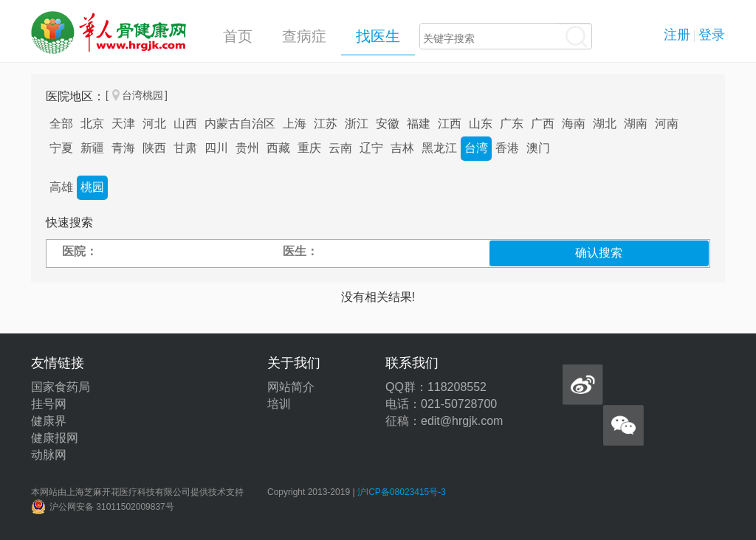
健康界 (49, 421)
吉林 (402, 148)
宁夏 (61, 148)
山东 (481, 124)
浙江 (357, 124)
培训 (279, 404)
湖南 (636, 124)
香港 (507, 148)
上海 (295, 124)
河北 (154, 124)
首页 (238, 36)
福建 (419, 124)
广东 (512, 124)
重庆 (309, 148)
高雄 (61, 187)
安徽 (388, 124)
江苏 (326, 124)
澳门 (538, 148)
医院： (80, 251)
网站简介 (291, 387)
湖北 (605, 124)
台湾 (476, 148)
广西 (543, 124)
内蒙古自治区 (240, 124)
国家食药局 (61, 387)
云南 (340, 148)
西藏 (278, 148)
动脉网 (49, 455)
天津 (123, 124)
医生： (300, 251)
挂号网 (49, 404)
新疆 (92, 148)
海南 (574, 124)
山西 (185, 124)
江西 (450, 124)
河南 (667, 124)
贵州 (247, 148)
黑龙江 (439, 148)
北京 (92, 124)
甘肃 (185, 148)
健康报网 (55, 438)
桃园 (92, 187)
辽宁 (371, 148)
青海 (123, 148)
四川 (216, 148)
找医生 (378, 36)
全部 (61, 124)
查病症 (304, 36)
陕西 (154, 148)
